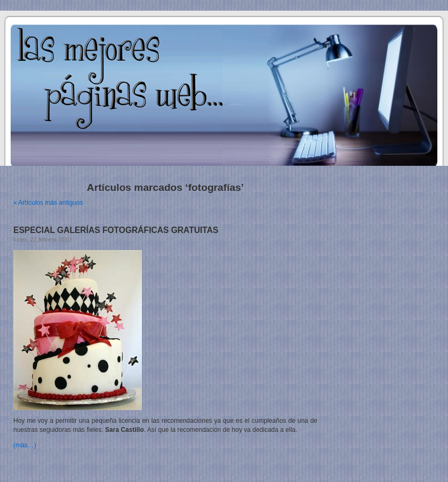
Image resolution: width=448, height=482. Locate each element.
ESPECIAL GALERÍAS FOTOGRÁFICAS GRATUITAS (116, 230)
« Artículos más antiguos (48, 203)
